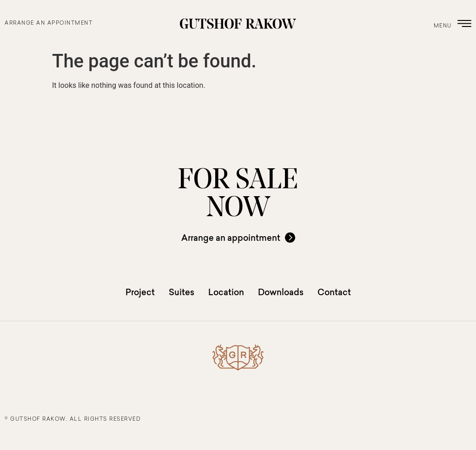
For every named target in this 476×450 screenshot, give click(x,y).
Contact (334, 292)
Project (140, 292)
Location (226, 292)
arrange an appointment (49, 23)
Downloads (281, 292)
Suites (182, 292)
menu (443, 26)
